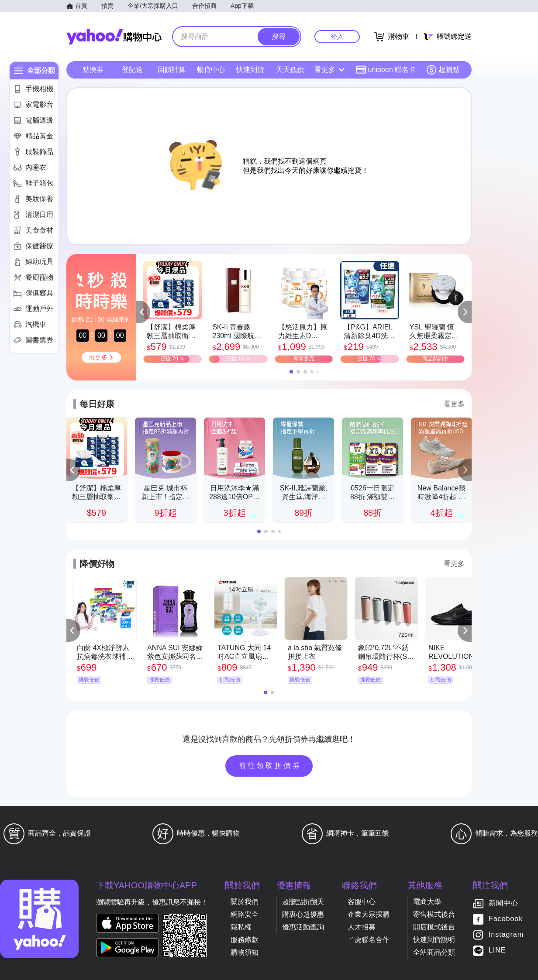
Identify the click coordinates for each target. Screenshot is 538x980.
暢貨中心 (211, 70)
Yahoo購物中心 (114, 37)
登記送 (132, 70)
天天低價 (290, 70)
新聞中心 (504, 903)
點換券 (93, 70)
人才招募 (362, 927)
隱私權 (241, 927)
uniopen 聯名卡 (386, 70)
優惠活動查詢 (303, 927)
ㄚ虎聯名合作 (369, 940)
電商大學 (427, 902)
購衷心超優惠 (303, 914)
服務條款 (245, 940)
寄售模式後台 (434, 914)
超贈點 (443, 70)
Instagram (506, 935)
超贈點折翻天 (303, 902)
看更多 (329, 70)
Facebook (506, 919)
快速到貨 (250, 70)
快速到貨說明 (434, 940)
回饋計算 (172, 70)
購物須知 (245, 952)
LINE (497, 951)
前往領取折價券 (270, 766)
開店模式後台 (434, 927)
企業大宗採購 (369, 914)
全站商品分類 (434, 952)
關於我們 (245, 902)
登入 (337, 36)
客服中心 (362, 902)
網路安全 (245, 914)
